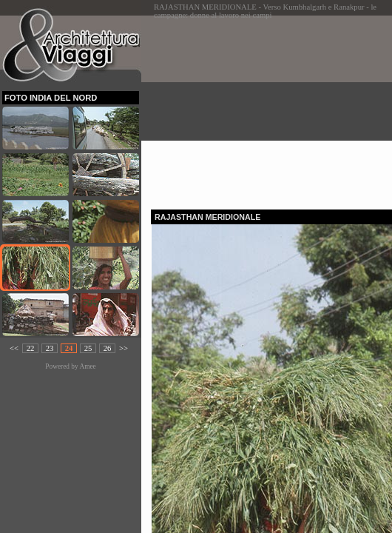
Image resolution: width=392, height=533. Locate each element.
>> (124, 348)
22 (31, 348)
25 (88, 348)
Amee (87, 366)
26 (108, 348)
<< (14, 348)
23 (50, 348)
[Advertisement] (271, 108)
